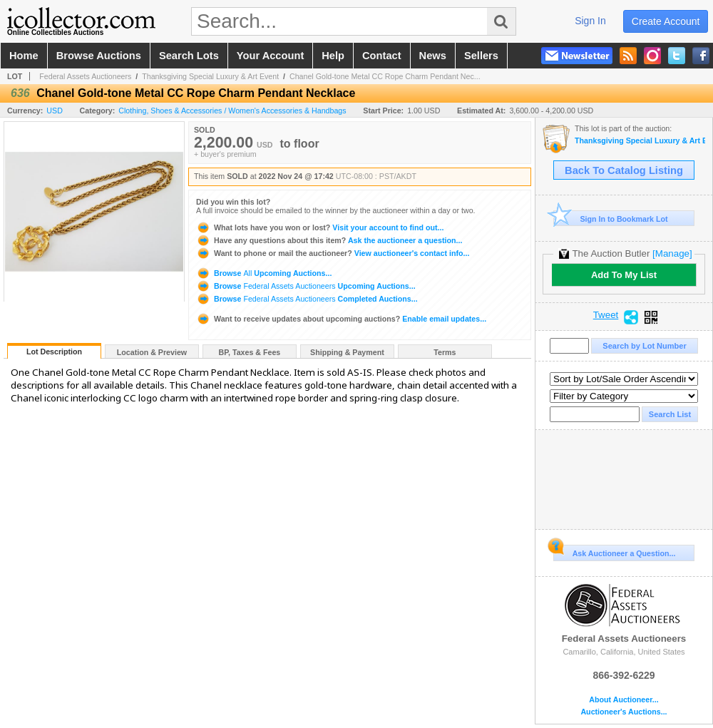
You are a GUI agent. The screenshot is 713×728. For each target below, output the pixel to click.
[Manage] (672, 253)
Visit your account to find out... (320, 227)
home (24, 56)
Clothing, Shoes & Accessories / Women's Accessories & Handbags (232, 111)
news (433, 56)
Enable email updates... (341, 319)
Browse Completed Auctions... (307, 299)
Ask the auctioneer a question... (329, 240)
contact (382, 56)
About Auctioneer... (624, 700)
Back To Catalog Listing (624, 170)
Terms (445, 352)
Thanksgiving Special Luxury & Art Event (210, 76)
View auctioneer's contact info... (333, 253)
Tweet (606, 315)
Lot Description (54, 352)
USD (55, 111)
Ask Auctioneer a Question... (614, 551)
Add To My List (624, 275)
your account (270, 56)
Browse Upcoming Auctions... (264, 273)
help (333, 56)
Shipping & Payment (347, 352)
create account (666, 21)
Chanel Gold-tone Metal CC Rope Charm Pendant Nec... (385, 76)
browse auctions (99, 56)
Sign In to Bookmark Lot (611, 219)
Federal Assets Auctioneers (85, 76)
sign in (590, 21)
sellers (481, 56)
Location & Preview (152, 352)
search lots (189, 56)
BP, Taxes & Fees (250, 352)
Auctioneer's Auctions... (624, 712)
